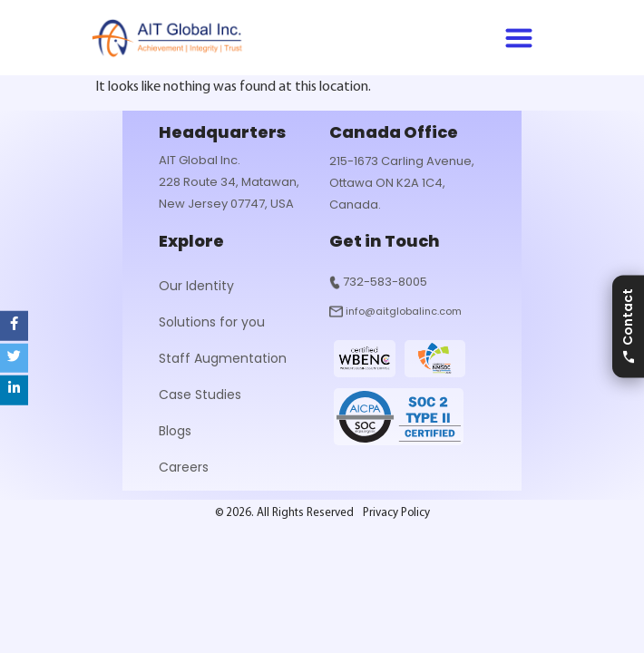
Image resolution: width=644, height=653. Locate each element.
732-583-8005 (385, 282)
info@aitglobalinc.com (404, 311)
